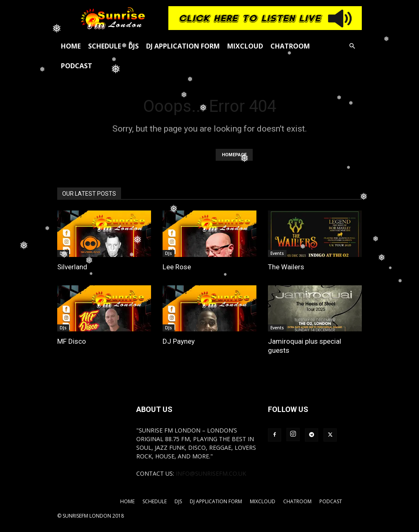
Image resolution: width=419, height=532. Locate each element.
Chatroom (290, 46)
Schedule (105, 46)
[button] (352, 46)
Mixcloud (245, 46)
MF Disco (72, 341)
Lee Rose (177, 267)
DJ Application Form (183, 46)
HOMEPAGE (234, 155)
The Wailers (286, 267)
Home (71, 46)
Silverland (72, 267)
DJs (134, 46)
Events (277, 253)
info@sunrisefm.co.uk (211, 473)
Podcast (77, 66)
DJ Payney (179, 341)
